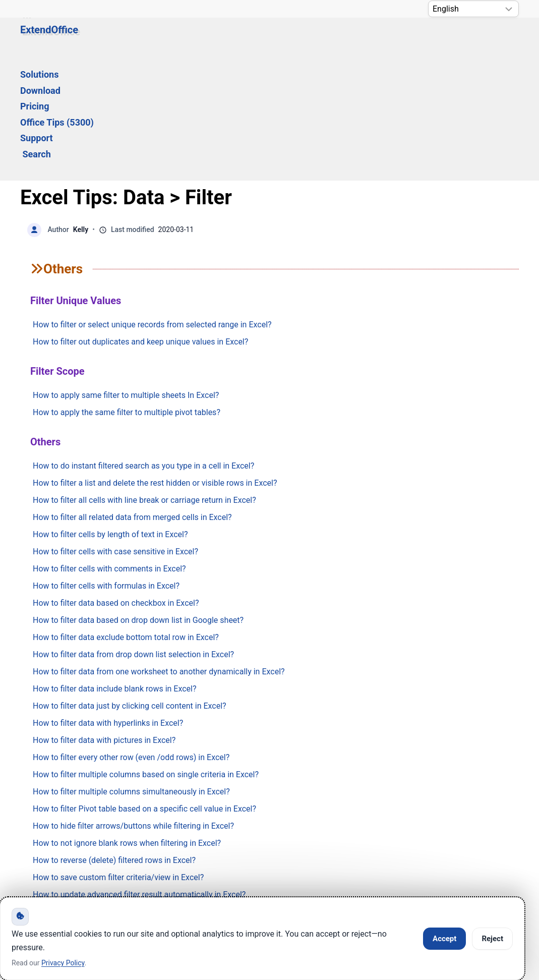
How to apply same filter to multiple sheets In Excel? (126, 275)
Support (372, 39)
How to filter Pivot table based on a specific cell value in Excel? (144, 688)
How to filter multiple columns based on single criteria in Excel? (146, 654)
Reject (492, 939)
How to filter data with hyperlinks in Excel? (108, 602)
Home (50, 850)
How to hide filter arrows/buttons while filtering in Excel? (133, 705)
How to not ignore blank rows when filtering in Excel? (127, 723)
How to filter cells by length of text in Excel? (110, 414)
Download (188, 39)
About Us (363, 850)
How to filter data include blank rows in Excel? (115, 568)
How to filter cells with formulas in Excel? (106, 465)
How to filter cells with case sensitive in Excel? (115, 431)
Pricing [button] (237, 39)
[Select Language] (473, 9)
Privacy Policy (280, 850)
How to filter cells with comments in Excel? (109, 448)
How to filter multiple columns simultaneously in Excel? (131, 671)
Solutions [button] (133, 39)
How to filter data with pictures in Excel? (104, 620)
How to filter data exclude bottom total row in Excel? (126, 517)
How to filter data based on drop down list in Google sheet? (138, 500)
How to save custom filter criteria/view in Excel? (118, 757)
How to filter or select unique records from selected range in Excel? (152, 204)
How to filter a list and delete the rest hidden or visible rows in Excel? (155, 362)
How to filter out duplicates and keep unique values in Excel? (140, 221)
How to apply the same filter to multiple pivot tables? (127, 292)
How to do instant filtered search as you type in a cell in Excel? (143, 345)
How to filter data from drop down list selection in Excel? (133, 534)
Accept (444, 939)
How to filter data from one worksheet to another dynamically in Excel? (159, 551)
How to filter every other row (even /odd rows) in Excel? (131, 637)
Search (420, 39)
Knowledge (122, 850)
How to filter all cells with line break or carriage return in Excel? (144, 380)
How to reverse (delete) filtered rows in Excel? (114, 740)
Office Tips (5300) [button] (304, 39)
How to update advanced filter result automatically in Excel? (139, 774)
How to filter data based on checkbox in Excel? (116, 482)
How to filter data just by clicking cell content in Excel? (130, 585)
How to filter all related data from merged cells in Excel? (132, 397)
